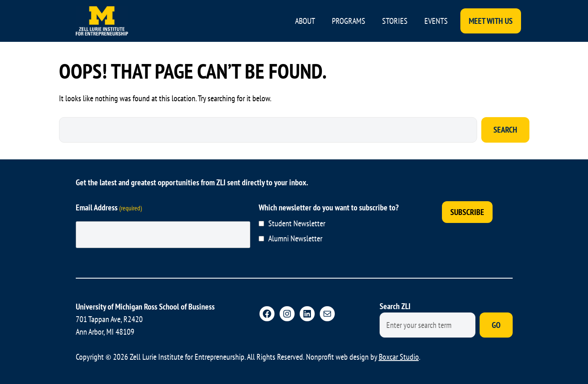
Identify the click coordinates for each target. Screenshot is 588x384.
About (305, 21)
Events (436, 21)
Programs (349, 21)
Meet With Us (491, 21)
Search (505, 130)
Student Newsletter (297, 223)
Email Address (109, 207)
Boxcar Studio (399, 357)
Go (496, 325)
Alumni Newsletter (295, 238)
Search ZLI (395, 306)
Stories (395, 21)
